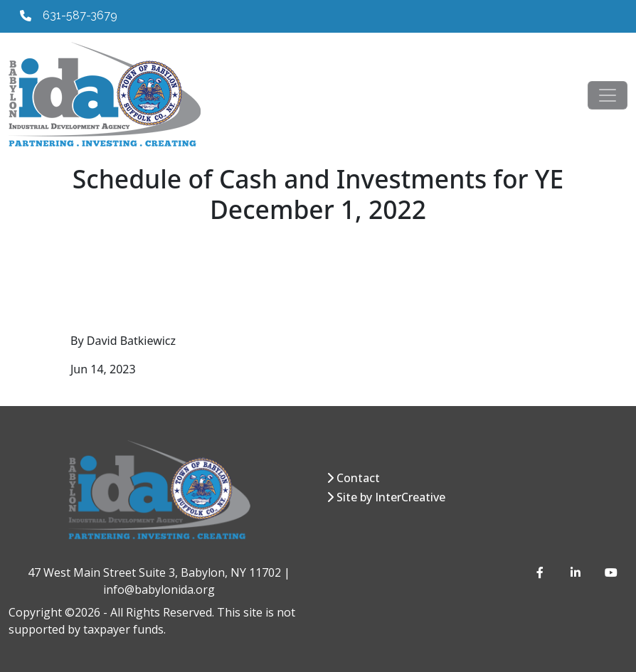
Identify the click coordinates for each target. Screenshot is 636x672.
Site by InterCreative (391, 497)
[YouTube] (610, 572)
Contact (358, 478)
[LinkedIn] (576, 572)
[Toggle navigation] (608, 95)
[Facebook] (542, 572)
